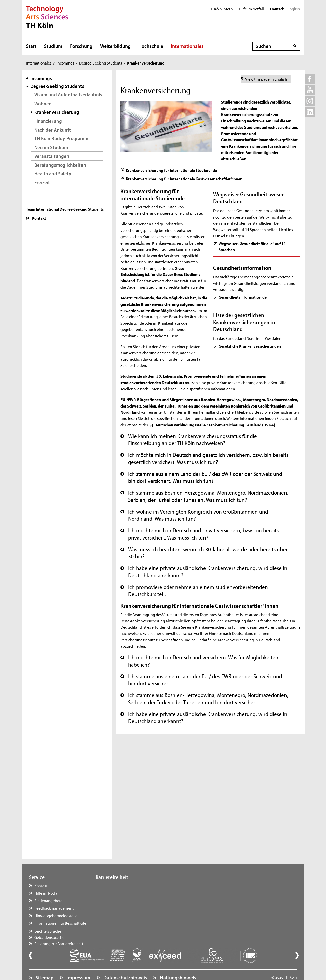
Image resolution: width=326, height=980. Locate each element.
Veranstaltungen (52, 156)
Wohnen (43, 103)
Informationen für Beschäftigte (60, 923)
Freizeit (42, 182)
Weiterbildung (115, 46)
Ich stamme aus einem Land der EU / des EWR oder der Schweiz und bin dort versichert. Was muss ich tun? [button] (201, 477)
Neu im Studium (51, 147)
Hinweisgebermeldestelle (56, 915)
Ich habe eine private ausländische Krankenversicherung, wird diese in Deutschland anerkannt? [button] (204, 572)
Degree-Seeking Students (101, 63)
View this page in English (266, 79)
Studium (53, 46)
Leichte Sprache (114, 885)
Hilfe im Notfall (251, 9)
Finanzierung (48, 121)
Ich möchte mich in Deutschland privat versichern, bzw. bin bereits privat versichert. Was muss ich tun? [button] (200, 534)
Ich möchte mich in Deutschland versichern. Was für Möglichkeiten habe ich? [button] (199, 661)
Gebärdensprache (116, 893)
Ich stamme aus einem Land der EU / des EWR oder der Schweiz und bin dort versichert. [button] (201, 680)
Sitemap (44, 964)
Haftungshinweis (178, 964)
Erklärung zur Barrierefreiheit (125, 900)
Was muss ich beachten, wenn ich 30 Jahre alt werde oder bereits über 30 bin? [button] (204, 553)
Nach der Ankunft (53, 130)
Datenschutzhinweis (125, 964)
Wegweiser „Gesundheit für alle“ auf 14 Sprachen (252, 246)
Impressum (78, 964)
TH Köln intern (221, 9)
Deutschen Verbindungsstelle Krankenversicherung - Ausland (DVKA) (215, 425)
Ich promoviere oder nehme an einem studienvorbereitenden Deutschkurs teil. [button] (194, 591)
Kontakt (39, 218)
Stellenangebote (48, 900)
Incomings (65, 63)
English (294, 9)
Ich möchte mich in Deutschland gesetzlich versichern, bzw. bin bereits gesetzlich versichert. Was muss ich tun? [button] (204, 459)
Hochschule (151, 46)
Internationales (187, 46)
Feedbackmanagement (54, 908)
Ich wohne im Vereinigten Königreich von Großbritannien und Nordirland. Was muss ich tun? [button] (194, 515)
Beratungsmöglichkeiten (60, 165)
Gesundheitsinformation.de (243, 297)
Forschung (81, 46)
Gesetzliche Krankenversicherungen (250, 346)
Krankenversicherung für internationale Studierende (171, 170)
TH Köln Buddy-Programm (61, 138)
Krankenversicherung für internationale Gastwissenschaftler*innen (184, 179)
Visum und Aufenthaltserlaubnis (68, 94)
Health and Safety (53, 174)
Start (31, 46)
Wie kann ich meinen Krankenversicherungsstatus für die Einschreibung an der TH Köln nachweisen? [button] (189, 440)
